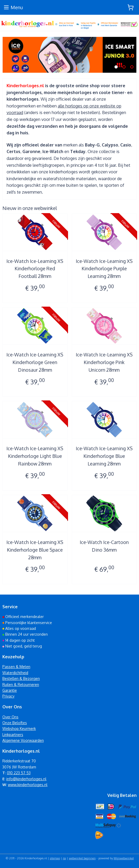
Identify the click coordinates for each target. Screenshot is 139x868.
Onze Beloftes (15, 723)
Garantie (10, 690)
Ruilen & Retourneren (21, 685)
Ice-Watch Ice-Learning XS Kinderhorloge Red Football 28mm (35, 269)
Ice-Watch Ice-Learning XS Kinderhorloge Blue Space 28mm (35, 550)
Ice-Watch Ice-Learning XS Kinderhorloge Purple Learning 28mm (104, 269)
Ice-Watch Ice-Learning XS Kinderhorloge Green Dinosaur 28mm (35, 362)
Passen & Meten (16, 667)
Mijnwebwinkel (124, 858)
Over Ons (10, 717)
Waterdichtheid (15, 673)
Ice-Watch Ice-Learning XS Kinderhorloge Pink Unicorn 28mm (104, 362)
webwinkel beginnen (82, 858)
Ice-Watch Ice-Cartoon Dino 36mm (104, 546)
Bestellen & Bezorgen (21, 678)
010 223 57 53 (19, 773)
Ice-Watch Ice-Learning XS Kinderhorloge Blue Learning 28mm (104, 456)
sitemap (55, 858)
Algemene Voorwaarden (23, 740)
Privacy (8, 696)
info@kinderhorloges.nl (26, 779)
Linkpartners (13, 735)
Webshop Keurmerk (19, 729)
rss (64, 858)
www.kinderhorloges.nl (28, 785)
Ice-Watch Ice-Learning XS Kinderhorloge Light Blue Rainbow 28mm (35, 456)
